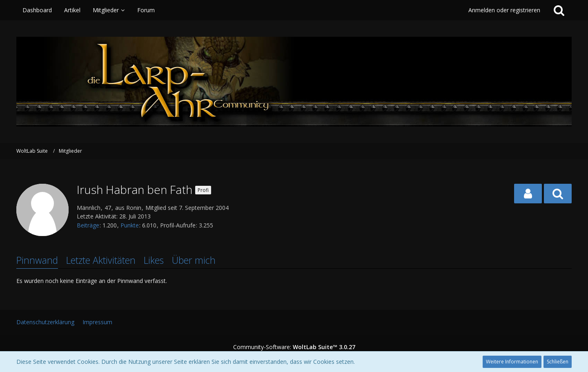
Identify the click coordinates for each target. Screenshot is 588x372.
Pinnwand (37, 260)
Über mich (194, 260)
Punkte (130, 225)
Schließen (558, 362)
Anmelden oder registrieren (504, 10)
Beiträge (88, 225)
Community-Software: (294, 347)
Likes (154, 260)
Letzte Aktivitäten (101, 260)
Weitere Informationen (512, 362)
